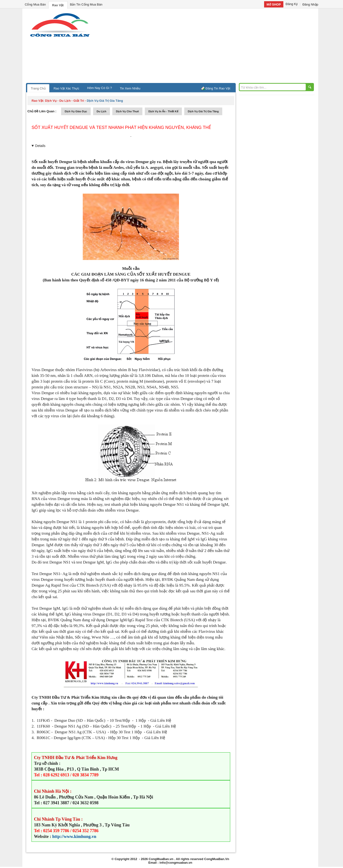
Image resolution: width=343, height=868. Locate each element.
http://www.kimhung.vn (74, 836)
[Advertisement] (212, 47)
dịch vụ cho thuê (127, 111)
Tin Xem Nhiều (130, 88)
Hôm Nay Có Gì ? (100, 88)
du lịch (102, 111)
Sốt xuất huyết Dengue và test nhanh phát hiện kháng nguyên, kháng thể (121, 127)
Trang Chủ (38, 88)
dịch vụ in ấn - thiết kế (163, 111)
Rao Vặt (58, 5)
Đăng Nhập (310, 4)
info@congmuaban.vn (176, 863)
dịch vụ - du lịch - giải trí (64, 101)
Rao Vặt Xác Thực (67, 88)
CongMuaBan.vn (161, 859)
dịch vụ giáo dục (76, 111)
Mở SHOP (274, 4)
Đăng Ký (292, 4)
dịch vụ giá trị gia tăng (203, 111)
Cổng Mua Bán (35, 4)
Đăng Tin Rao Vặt (218, 88)
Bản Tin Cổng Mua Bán (86, 4)
